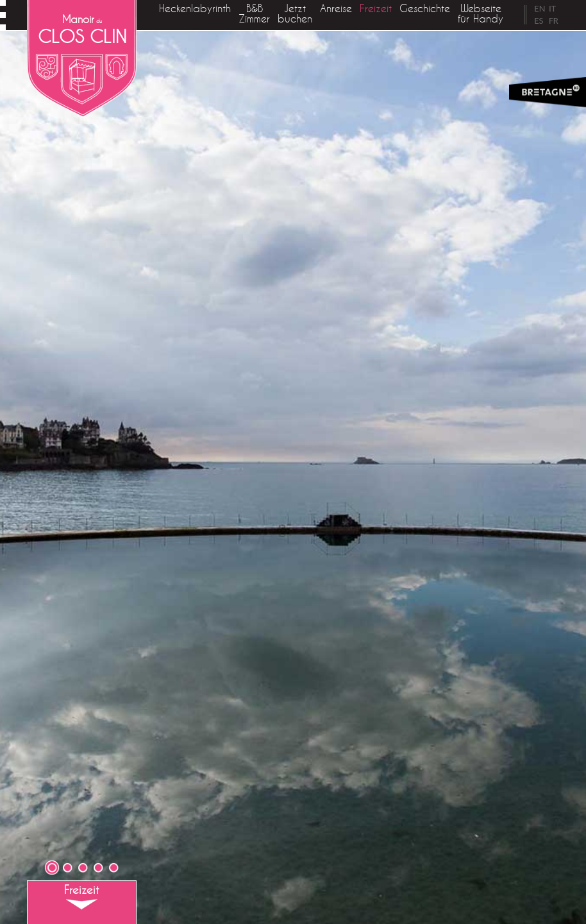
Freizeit (376, 8)
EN (540, 8)
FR (554, 21)
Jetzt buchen (295, 13)
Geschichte (425, 8)
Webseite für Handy (481, 13)
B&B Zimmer (254, 13)
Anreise (336, 8)
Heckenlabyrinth (195, 8)
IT (552, 8)
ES (539, 21)
